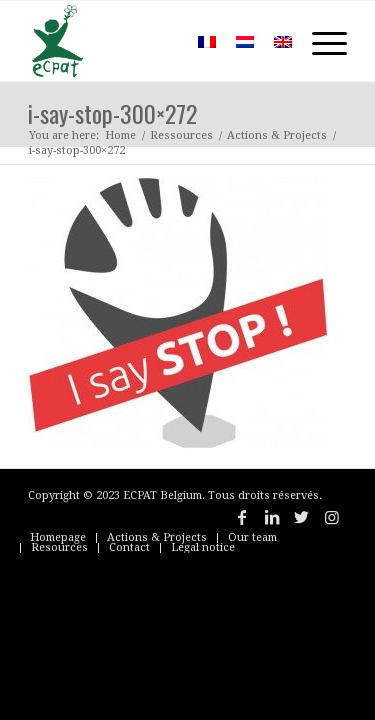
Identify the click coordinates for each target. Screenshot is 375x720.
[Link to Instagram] (332, 517)
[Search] (158, 41)
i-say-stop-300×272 (112, 113)
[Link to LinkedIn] (272, 517)
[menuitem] (158, 41)
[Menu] (319, 41)
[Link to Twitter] (302, 517)
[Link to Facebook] (242, 517)
